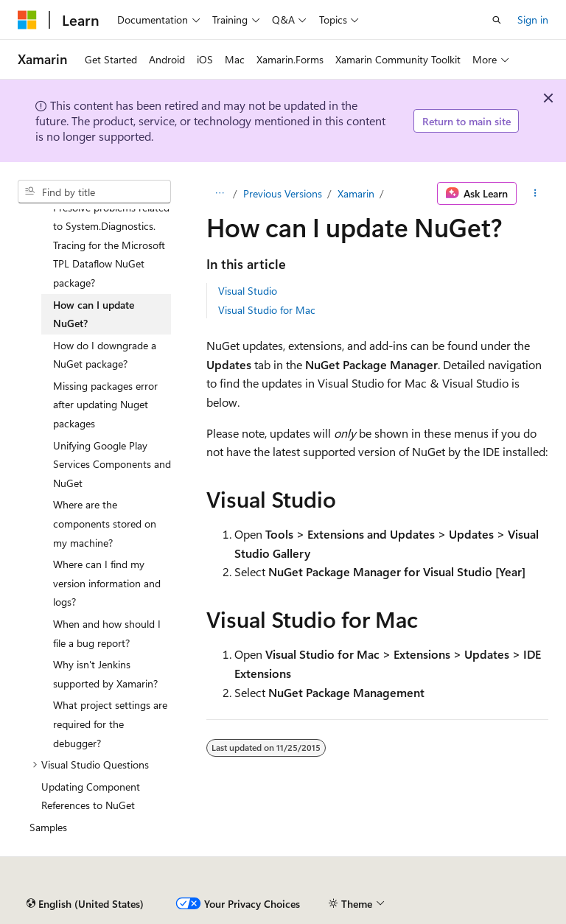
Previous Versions (283, 193)
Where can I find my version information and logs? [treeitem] (107, 583)
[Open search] (497, 20)
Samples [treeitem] (48, 827)
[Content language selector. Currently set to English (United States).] (85, 904)
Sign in (533, 20)
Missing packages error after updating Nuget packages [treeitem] (105, 405)
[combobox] (94, 192)
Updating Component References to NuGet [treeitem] (91, 796)
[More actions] (535, 194)
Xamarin (356, 193)
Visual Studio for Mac (267, 310)
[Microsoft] (27, 20)
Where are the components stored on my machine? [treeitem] (105, 523)
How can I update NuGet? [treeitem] (94, 314)
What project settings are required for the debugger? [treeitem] (110, 724)
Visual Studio (248, 291)
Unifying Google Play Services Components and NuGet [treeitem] (112, 464)
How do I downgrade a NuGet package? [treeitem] (105, 355)
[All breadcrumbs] (219, 194)
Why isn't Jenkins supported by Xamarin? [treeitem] (105, 674)
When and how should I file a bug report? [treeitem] (107, 633)
